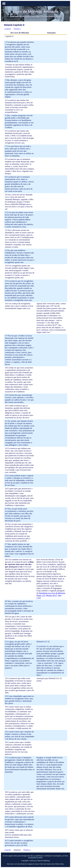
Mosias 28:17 (52, 595)
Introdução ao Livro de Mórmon (52, 593)
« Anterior (7, 29)
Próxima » (17, 29)
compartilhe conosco (35, 857)
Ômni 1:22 (41, 595)
